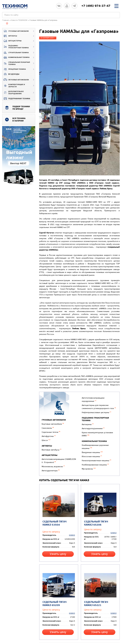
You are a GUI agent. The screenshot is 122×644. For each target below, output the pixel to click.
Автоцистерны (12, 41)
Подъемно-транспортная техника (16, 47)
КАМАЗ (73, 526)
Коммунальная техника (16, 57)
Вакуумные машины (92, 449)
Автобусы (10, 36)
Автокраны (87, 424)
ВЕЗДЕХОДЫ (11, 74)
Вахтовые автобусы (52, 446)
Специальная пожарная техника (16, 63)
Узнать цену (58, 544)
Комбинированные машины (95, 459)
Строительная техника (16, 53)
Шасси (46, 438)
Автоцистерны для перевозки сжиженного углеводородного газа (98, 408)
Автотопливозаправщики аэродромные (93, 402)
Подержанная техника (16, 99)
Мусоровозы (88, 463)
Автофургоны (49, 434)
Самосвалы (48, 427)
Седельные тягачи (51, 431)
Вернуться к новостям (50, 630)
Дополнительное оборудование (13, 93)
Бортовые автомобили (53, 423)
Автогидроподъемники (93, 428)
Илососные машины (91, 452)
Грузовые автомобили (16, 31)
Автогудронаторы (90, 398)
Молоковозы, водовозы (53, 461)
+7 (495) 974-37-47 (96, 6)
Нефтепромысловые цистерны (96, 413)
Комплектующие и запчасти (14, 86)
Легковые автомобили (16, 80)
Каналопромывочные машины (96, 456)
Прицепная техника (14, 69)
